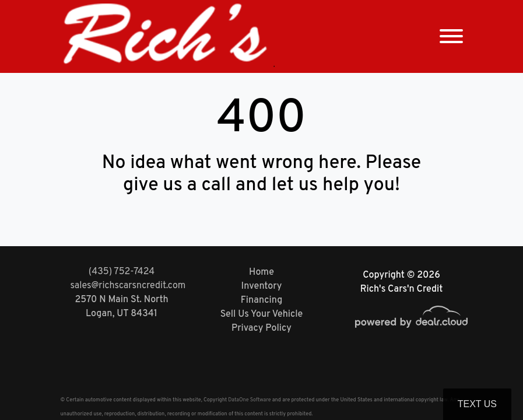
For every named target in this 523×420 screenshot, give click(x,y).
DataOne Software (249, 400)
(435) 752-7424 (122, 272)
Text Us (477, 404)
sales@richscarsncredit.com (128, 286)
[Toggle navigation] (451, 36)
